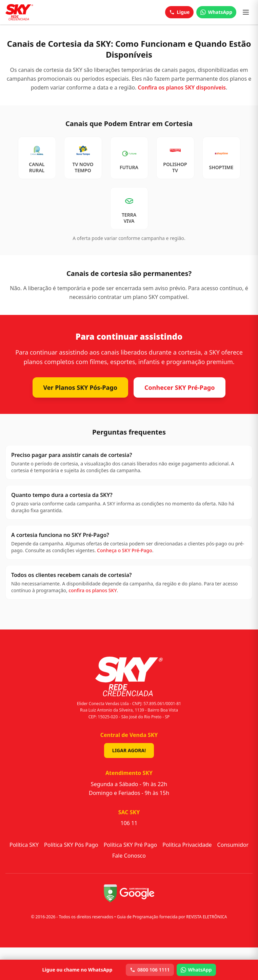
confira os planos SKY (93, 590)
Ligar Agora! (129, 750)
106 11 (129, 823)
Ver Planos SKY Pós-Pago (80, 387)
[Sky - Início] (19, 12)
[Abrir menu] (246, 12)
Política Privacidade (187, 845)
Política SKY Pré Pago (131, 845)
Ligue (179, 12)
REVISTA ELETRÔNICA (206, 917)
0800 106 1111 (150, 970)
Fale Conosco (129, 856)
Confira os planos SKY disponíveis (182, 87)
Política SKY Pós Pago (71, 845)
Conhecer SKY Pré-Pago (180, 387)
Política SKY (24, 845)
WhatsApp (216, 12)
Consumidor (233, 845)
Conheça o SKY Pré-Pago (125, 550)
